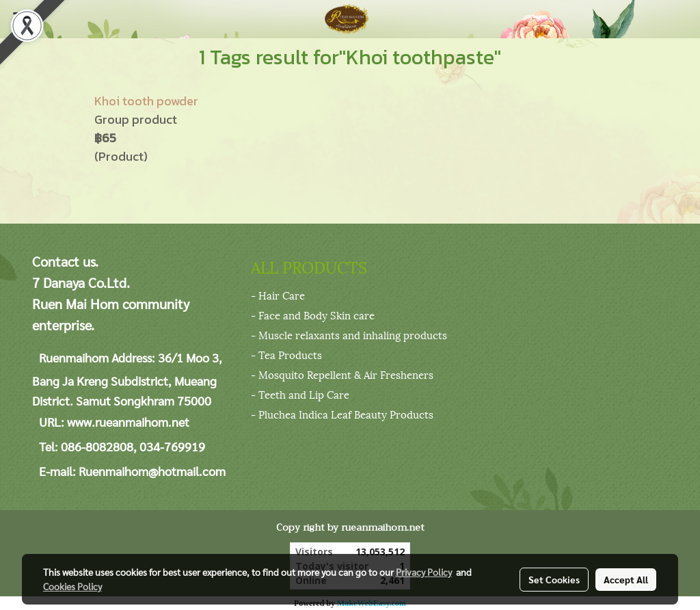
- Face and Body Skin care (313, 315)
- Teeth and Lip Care (300, 394)
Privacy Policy (424, 572)
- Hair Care (278, 295)
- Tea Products (286, 354)
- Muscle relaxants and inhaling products (349, 334)
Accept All (626, 579)
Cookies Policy (72, 586)
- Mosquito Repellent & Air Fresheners (342, 374)
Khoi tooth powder (146, 101)
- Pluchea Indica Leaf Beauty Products (342, 414)
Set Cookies (554, 579)
